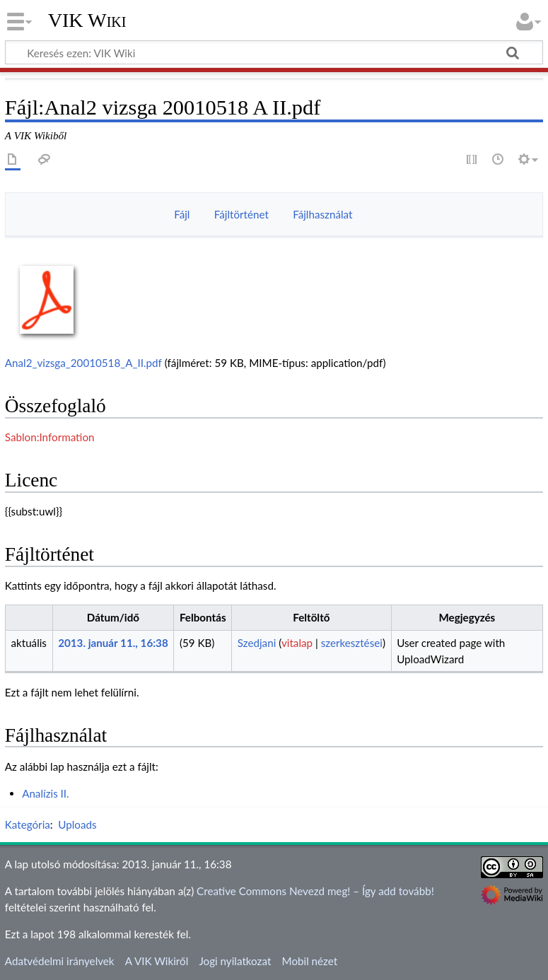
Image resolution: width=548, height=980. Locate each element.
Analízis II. (46, 793)
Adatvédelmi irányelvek (60, 961)
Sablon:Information (50, 437)
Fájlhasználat (322, 214)
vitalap (297, 643)
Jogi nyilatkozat (235, 961)
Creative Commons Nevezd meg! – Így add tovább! (315, 891)
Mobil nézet (310, 961)
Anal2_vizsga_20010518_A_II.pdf (83, 363)
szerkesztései (352, 643)
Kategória (28, 824)
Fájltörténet (241, 214)
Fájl (182, 214)
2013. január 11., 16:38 (113, 643)
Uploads (77, 824)
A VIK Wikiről (157, 961)
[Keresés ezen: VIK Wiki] (274, 52)
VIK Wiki (87, 21)
